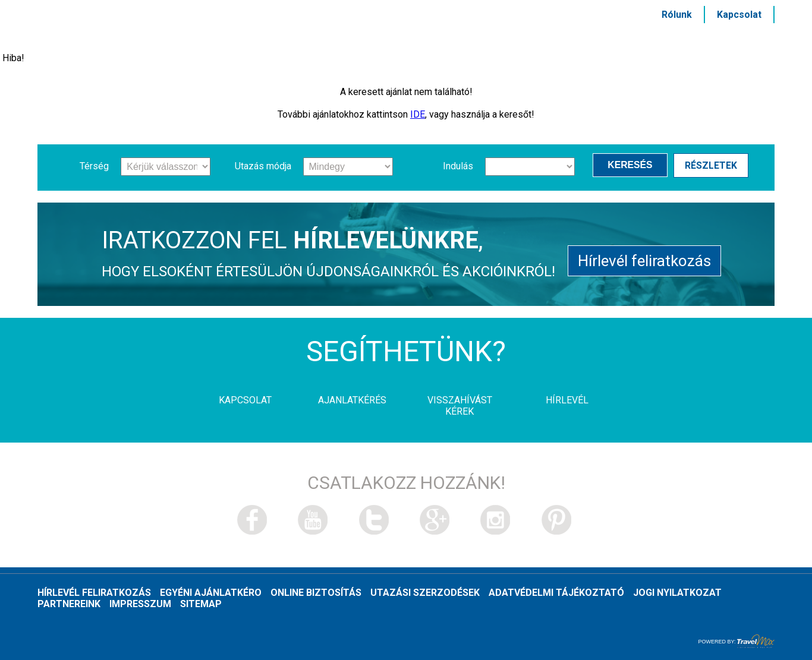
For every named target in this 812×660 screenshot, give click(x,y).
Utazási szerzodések (425, 593)
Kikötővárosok (498, 40)
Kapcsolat (739, 15)
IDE (418, 114)
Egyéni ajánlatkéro (211, 593)
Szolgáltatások (381, 40)
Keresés (634, 166)
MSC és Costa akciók (704, 40)
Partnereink (69, 604)
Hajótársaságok (259, 40)
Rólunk (677, 15)
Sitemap (201, 604)
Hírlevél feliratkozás (644, 259)
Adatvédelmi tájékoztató (556, 593)
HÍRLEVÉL (594, 40)
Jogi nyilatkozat (677, 593)
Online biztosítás (316, 593)
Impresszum (140, 604)
